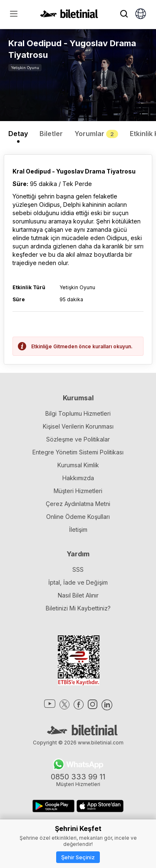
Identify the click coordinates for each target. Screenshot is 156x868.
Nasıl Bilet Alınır (78, 595)
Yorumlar (96, 134)
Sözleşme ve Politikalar (78, 439)
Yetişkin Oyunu (25, 68)
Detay (18, 134)
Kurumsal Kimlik (78, 465)
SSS (78, 569)
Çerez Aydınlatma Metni (78, 504)
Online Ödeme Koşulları (78, 517)
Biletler (51, 134)
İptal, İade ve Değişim (78, 582)
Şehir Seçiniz (78, 857)
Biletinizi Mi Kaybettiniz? (78, 608)
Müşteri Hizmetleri (78, 491)
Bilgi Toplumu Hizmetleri (78, 413)
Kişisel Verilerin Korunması (78, 426)
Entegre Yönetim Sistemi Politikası (78, 452)
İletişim (78, 529)
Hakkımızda (78, 478)
